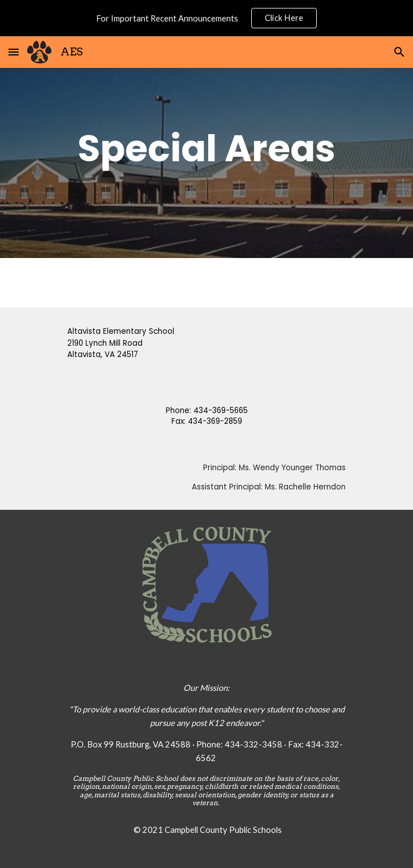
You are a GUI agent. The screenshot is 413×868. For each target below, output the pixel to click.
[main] (206, 148)
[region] (206, 18)
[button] (14, 52)
